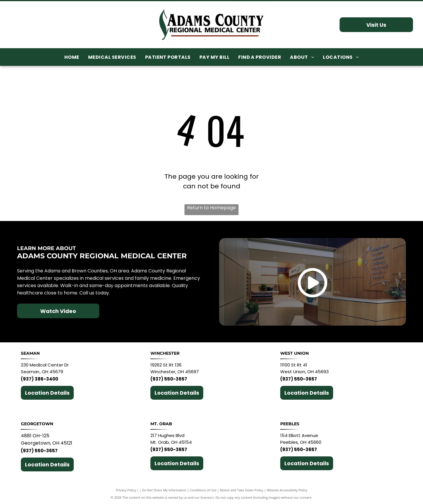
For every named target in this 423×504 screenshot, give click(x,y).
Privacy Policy (126, 490)
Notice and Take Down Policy (242, 490)
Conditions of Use (203, 490)
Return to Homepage (211, 208)
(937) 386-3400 (40, 379)
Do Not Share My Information (164, 490)
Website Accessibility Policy (287, 490)
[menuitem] (72, 57)
